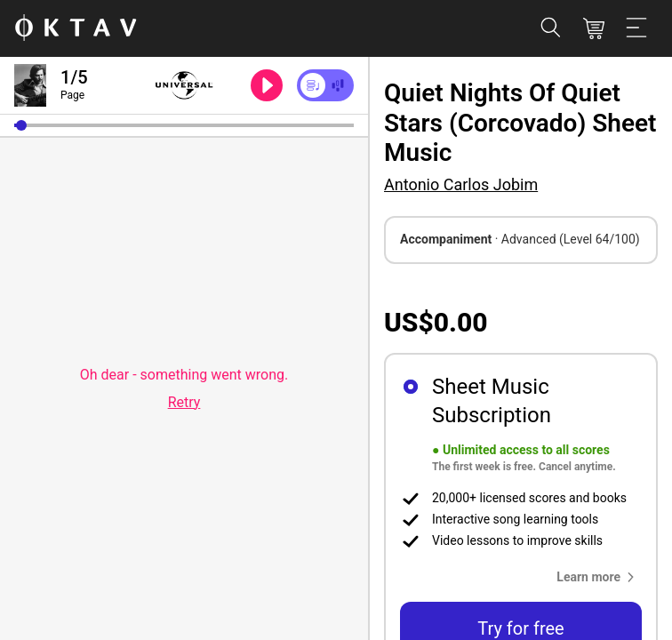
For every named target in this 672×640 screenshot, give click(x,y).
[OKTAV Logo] (76, 29)
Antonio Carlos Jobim (461, 184)
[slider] (184, 125)
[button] (21, 125)
